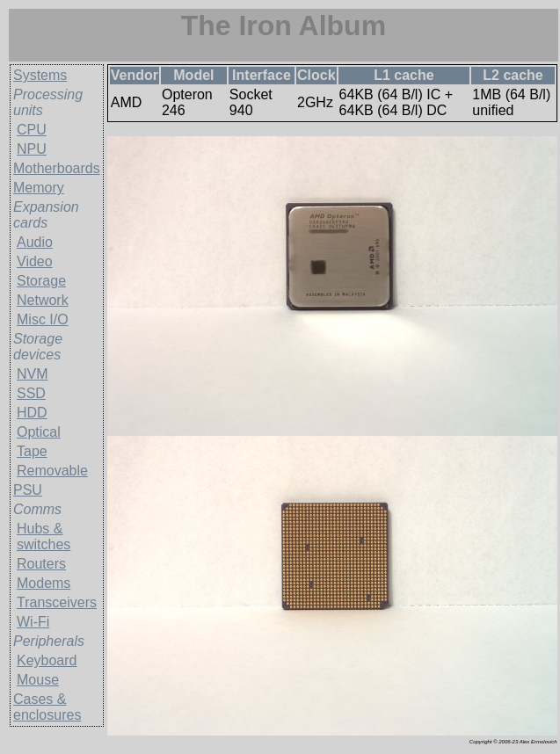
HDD (32, 413)
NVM (33, 374)
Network (43, 300)
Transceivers (57, 602)
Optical (39, 432)
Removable (52, 471)
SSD (31, 393)
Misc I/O (43, 319)
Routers (41, 564)
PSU (28, 490)
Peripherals (49, 641)
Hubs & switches (44, 536)
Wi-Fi (33, 622)
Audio (35, 242)
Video (35, 261)
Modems (44, 583)
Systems (40, 75)
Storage (41, 281)
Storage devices (38, 347)
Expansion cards (46, 215)
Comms (37, 509)
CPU (32, 130)
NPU (32, 149)
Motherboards (57, 168)
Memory (39, 188)
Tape (32, 451)
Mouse (38, 680)
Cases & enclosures (47, 707)
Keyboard (47, 660)
